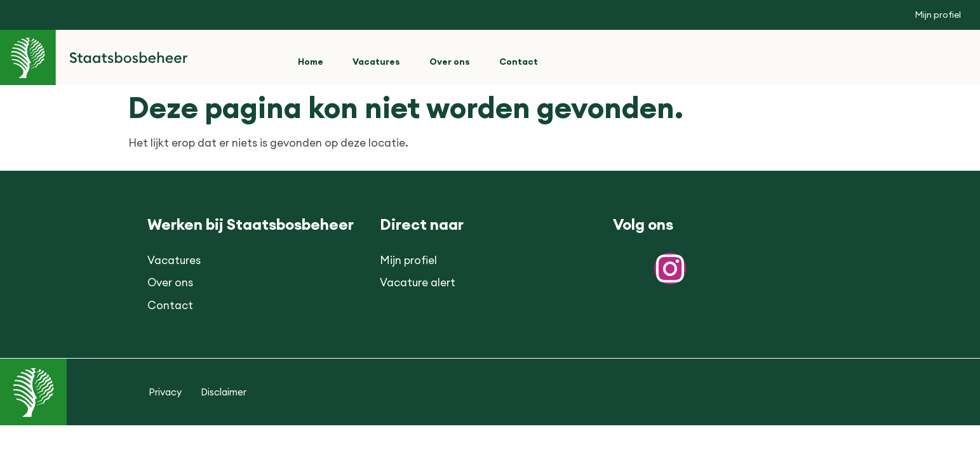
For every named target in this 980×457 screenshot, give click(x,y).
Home (311, 62)
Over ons (450, 62)
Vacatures (376, 62)
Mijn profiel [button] (938, 15)
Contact (519, 62)
